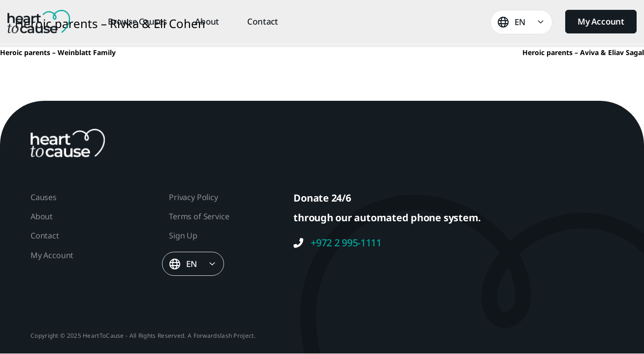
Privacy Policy (193, 197)
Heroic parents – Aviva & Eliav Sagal (583, 52)
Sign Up (183, 236)
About (207, 22)
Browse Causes (137, 22)
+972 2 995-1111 (338, 243)
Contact (263, 22)
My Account (601, 21)
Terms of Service (199, 216)
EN (520, 22)
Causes (44, 197)
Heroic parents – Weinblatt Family (58, 52)
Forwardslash (213, 336)
